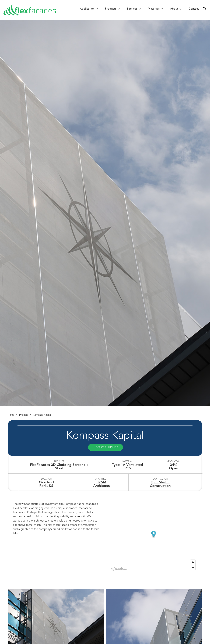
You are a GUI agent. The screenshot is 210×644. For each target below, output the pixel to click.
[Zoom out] (193, 567)
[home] (30, 10)
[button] (89, 9)
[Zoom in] (193, 562)
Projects (24, 415)
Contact (194, 9)
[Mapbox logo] (119, 569)
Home (11, 415)
